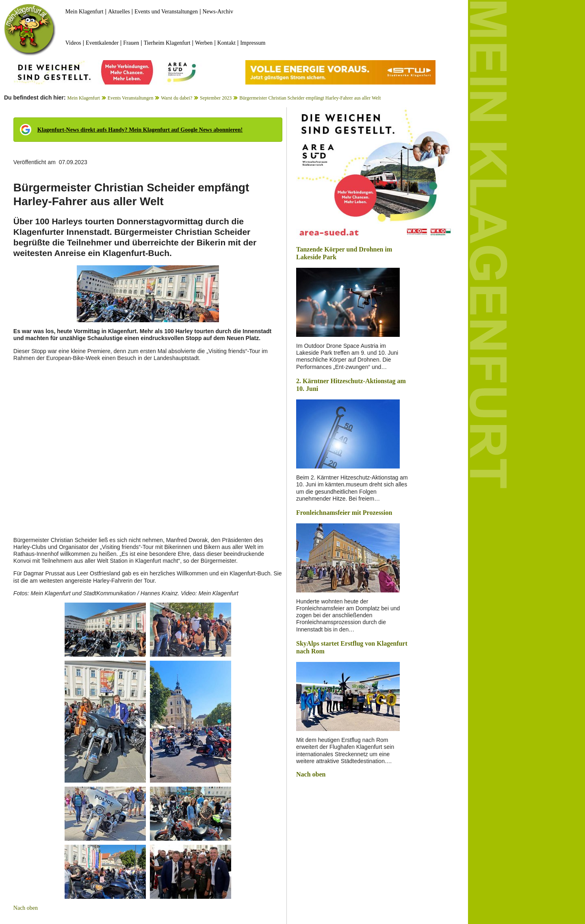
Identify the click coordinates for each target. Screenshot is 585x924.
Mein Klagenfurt (84, 12)
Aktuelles (119, 12)
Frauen (131, 43)
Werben (204, 43)
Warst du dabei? (177, 98)
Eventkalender (102, 43)
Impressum (253, 43)
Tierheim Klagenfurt (167, 43)
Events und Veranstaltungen (166, 12)
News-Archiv (218, 12)
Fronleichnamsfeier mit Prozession (344, 513)
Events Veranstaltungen (131, 98)
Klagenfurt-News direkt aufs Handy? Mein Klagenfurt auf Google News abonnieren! (140, 130)
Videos (73, 43)
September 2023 (216, 98)
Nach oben (26, 908)
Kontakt (226, 43)
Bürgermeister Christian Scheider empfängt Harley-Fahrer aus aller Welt (310, 98)
